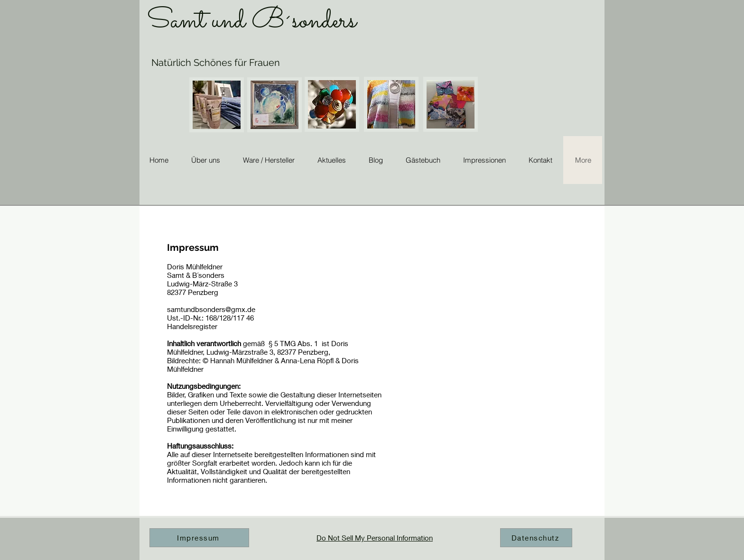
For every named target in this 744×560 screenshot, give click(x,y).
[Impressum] (199, 538)
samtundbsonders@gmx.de (211, 309)
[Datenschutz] (536, 538)
